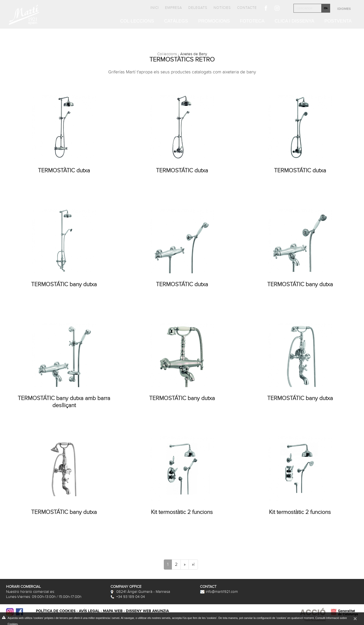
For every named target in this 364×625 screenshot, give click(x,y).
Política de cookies (56, 611)
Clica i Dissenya (295, 21)
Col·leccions (137, 21)
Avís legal (89, 611)
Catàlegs (176, 21)
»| (193, 564)
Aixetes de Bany (194, 54)
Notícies (222, 8)
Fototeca (252, 21)
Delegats (198, 8)
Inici (155, 8)
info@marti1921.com (219, 592)
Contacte (247, 8)
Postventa (338, 21)
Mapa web (113, 611)
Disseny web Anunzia (147, 611)
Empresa (174, 8)
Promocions (214, 21)
